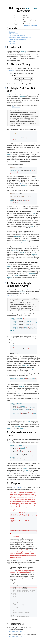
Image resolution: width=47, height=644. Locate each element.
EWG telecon (10, 70)
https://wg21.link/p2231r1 (16, 631)
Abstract (12, 32)
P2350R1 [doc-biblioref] (10, 443)
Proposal (12, 41)
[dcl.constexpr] (16, 107)
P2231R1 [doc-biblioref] (21, 184)
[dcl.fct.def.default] (12, 295)
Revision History (14, 34)
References (13, 43)
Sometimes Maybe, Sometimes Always (20, 37)
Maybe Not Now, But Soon (17, 36)
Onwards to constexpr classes (18, 39)
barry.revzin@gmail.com (31, 26)
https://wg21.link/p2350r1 (16, 636)
